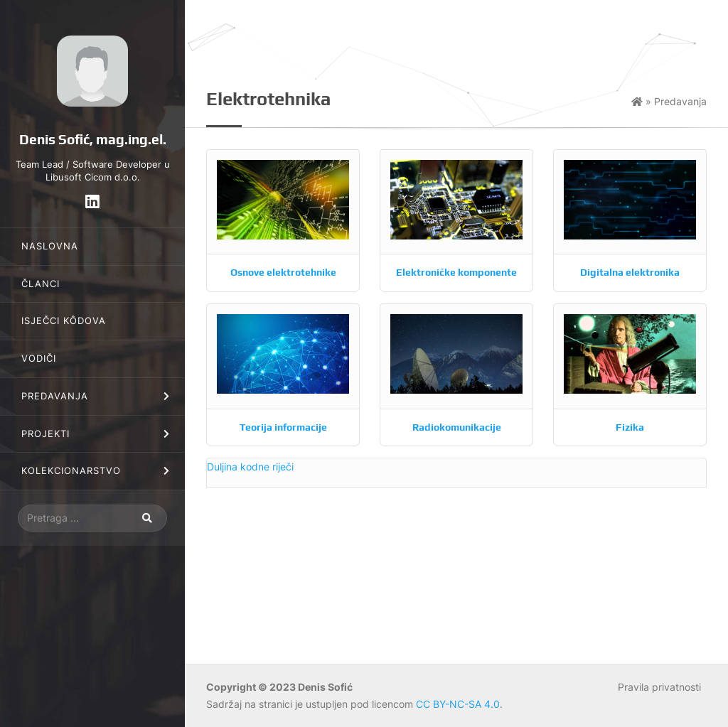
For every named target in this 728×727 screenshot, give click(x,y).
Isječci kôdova (64, 321)
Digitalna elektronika (630, 272)
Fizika (630, 427)
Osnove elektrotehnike (283, 272)
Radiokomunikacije (457, 427)
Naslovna (50, 246)
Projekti (45, 434)
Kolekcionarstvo (71, 471)
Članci (41, 284)
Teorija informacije (283, 427)
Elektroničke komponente (456, 272)
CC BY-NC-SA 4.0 (458, 704)
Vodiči (39, 359)
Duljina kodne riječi (250, 467)
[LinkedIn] (92, 201)
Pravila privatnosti (659, 687)
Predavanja (55, 396)
